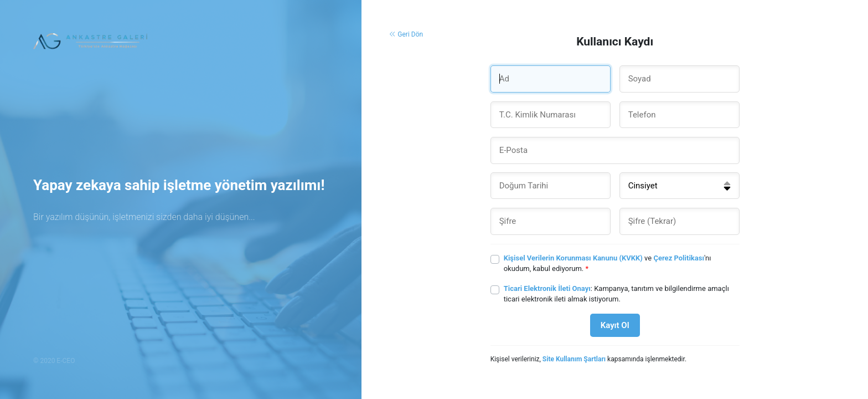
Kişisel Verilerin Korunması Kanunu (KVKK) (573, 258)
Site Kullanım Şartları (574, 359)
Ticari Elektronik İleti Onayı (547, 288)
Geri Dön (406, 34)
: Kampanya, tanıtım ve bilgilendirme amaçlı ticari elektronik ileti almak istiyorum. (616, 294)
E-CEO (66, 361)
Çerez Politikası (679, 258)
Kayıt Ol (615, 325)
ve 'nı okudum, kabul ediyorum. (608, 264)
